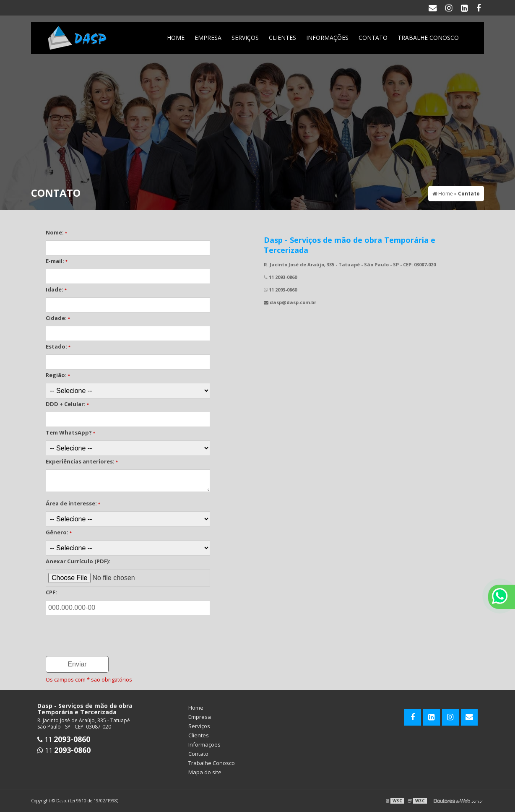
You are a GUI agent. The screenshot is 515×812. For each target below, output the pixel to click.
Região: (58, 375)
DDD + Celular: (67, 404)
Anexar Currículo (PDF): (78, 561)
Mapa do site (205, 772)
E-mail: (57, 261)
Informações (327, 38)
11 (64, 739)
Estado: (58, 346)
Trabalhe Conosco (428, 38)
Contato (373, 38)
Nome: (56, 232)
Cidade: (58, 318)
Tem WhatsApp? (70, 432)
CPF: (51, 592)
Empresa (208, 38)
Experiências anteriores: (82, 461)
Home (176, 38)
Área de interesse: (73, 503)
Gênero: (59, 532)
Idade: (56, 289)
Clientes (282, 38)
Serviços (245, 38)
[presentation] (97, 630)
